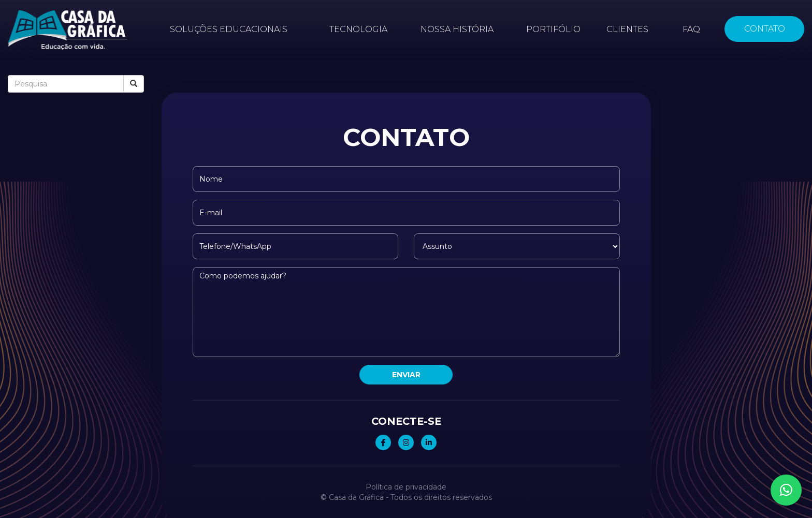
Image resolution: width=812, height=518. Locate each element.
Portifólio (553, 29)
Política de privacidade (406, 487)
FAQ (691, 29)
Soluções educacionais (229, 29)
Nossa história (457, 29)
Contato (764, 29)
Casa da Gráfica (356, 497)
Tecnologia (358, 29)
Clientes (627, 29)
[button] (786, 490)
